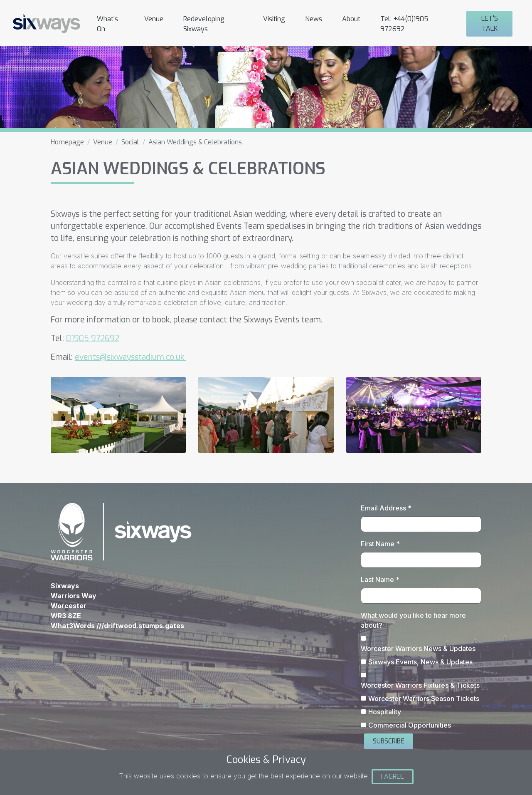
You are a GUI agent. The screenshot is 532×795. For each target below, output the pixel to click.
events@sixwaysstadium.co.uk (131, 357)
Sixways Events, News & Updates (420, 662)
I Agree (393, 776)
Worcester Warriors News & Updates (418, 649)
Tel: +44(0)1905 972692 (404, 24)
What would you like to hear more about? (413, 620)
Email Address (386, 508)
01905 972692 (93, 338)
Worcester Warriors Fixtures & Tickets (420, 685)
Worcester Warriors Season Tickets (424, 698)
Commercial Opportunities (410, 725)
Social (130, 142)
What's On (107, 24)
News (314, 19)
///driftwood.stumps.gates (140, 626)
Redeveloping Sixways (204, 24)
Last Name (380, 580)
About (351, 19)
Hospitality (385, 712)
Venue (154, 19)
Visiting (274, 19)
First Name (380, 544)
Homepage (67, 142)
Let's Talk (490, 24)
